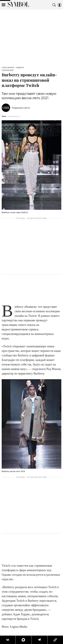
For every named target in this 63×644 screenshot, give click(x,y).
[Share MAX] (23, 640)
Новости (20, 68)
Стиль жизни (8, 68)
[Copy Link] (55, 640)
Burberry (16, 116)
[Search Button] (54, 5)
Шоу (9, 116)
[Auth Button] (59, 5)
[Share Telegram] (39, 640)
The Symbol (18, 5)
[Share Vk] (8, 640)
